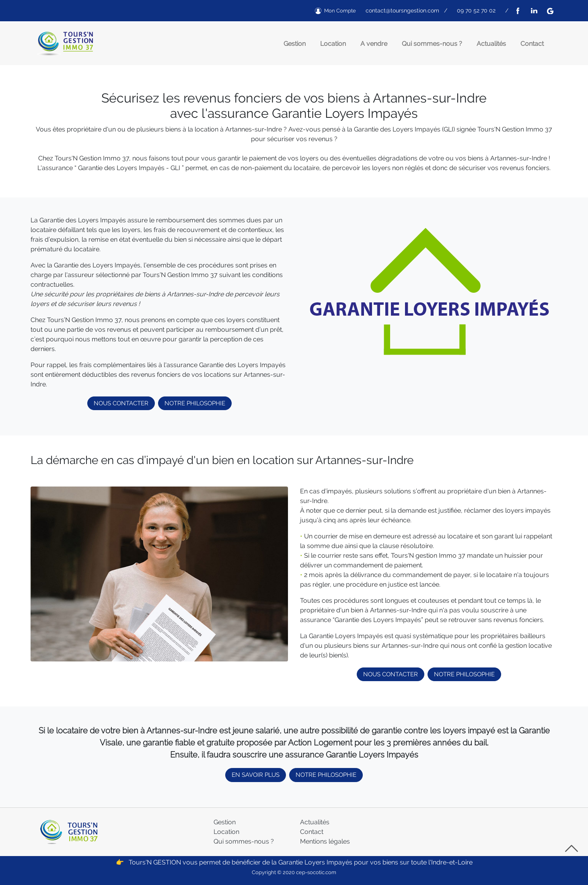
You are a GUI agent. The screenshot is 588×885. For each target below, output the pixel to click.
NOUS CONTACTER (121, 403)
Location (333, 44)
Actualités (491, 44)
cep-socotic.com (316, 872)
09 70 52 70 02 (476, 10)
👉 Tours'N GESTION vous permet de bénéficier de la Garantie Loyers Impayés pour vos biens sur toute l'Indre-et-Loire (294, 862)
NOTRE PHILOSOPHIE (195, 403)
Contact (532, 44)
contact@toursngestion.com (402, 10)
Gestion (295, 44)
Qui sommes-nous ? (432, 44)
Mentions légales (325, 841)
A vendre (374, 44)
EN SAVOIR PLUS (256, 775)
